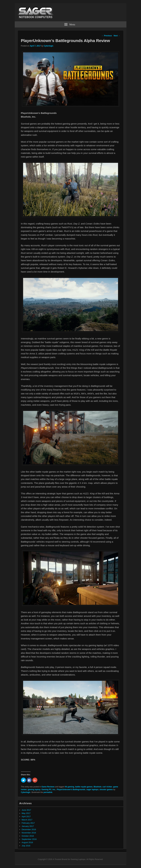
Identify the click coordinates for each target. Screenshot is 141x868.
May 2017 (26, 813)
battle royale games (84, 787)
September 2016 (29, 839)
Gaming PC (46, 790)
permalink (48, 792)
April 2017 (26, 816)
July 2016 (26, 846)
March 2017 (27, 820)
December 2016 (29, 829)
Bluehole (97, 787)
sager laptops (92, 790)
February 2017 (28, 823)
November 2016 (29, 833)
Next (117, 36)
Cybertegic (49, 46)
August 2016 (27, 842)
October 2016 (28, 836)
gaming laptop (34, 790)
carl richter (107, 787)
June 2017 (26, 810)
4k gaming (70, 787)
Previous (107, 36)
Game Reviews (48, 787)
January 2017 (28, 826)
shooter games (106, 790)
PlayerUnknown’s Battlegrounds (71, 790)
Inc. (54, 790)
